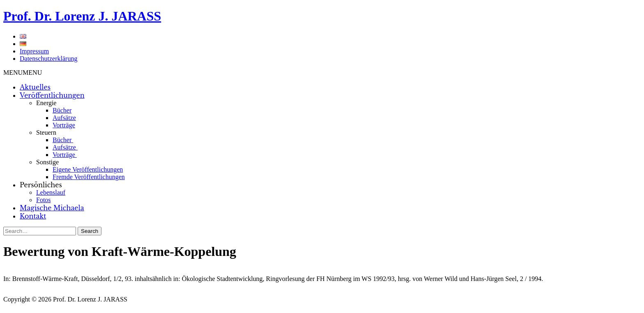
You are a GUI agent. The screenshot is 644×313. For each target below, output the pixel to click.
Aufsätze (64, 118)
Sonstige (47, 162)
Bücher (62, 110)
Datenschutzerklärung (48, 59)
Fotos (44, 200)
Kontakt (33, 216)
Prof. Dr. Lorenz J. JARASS (82, 16)
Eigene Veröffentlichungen (88, 169)
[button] (23, 72)
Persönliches (41, 185)
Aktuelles (35, 87)
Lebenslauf (51, 192)
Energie (46, 103)
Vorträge (64, 125)
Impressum (34, 51)
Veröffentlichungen (52, 95)
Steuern (46, 132)
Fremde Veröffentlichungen (89, 177)
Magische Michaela (52, 208)
